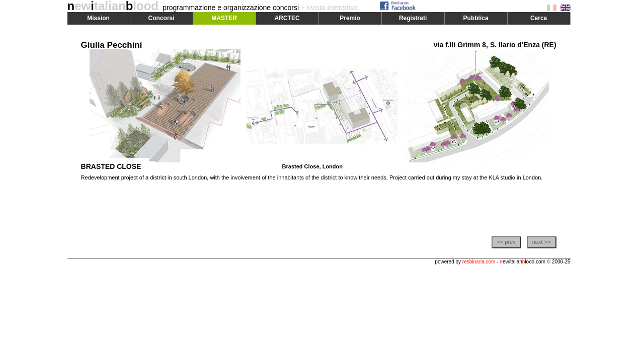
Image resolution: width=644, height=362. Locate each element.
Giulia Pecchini (112, 45)
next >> (542, 242)
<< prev (506, 242)
